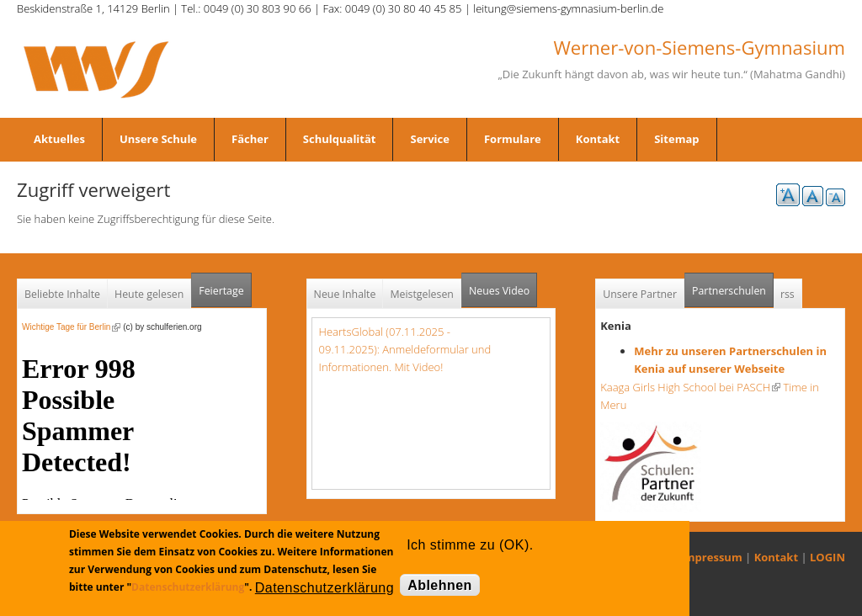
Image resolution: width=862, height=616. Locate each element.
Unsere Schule (158, 139)
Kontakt (598, 139)
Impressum (712, 557)
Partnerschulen (733, 286)
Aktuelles (59, 139)
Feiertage (221, 291)
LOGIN (827, 557)
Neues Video (499, 291)
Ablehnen (440, 585)
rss (788, 294)
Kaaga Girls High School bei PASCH (690, 387)
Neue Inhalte (345, 294)
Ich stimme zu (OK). (470, 545)
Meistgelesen (422, 294)
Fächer (250, 139)
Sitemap (676, 139)
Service (429, 139)
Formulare (513, 139)
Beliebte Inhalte (62, 294)
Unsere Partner (640, 294)
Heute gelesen (149, 294)
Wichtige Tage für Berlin (71, 327)
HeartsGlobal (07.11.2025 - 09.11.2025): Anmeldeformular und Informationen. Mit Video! (405, 349)
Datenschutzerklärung (188, 587)
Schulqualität (340, 139)
